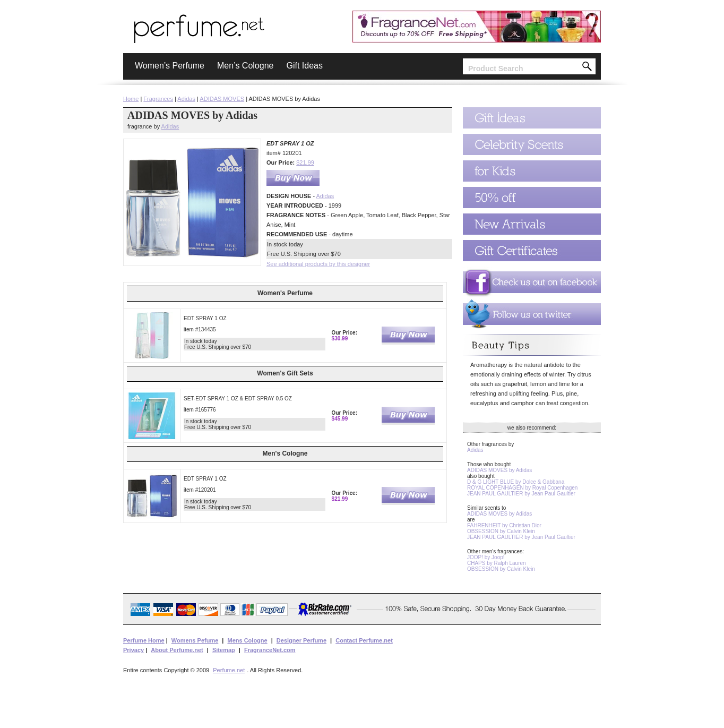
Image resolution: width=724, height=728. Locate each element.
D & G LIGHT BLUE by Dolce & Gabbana (516, 482)
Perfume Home (144, 640)
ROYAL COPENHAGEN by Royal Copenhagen (522, 488)
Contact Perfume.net (364, 640)
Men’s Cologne (245, 66)
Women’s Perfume (170, 66)
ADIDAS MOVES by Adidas (499, 470)
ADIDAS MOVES (222, 99)
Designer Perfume (301, 640)
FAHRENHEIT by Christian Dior (504, 525)
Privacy (133, 650)
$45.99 (340, 419)
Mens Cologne (247, 640)
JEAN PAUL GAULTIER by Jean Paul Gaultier (521, 494)
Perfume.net (229, 670)
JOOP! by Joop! (486, 557)
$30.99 (340, 339)
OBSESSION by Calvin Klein (501, 531)
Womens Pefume (195, 640)
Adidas (186, 99)
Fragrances (158, 99)
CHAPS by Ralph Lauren (497, 563)
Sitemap (224, 650)
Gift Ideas (304, 66)
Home (131, 99)
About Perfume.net (177, 650)
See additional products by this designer (318, 264)
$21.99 (305, 162)
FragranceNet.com (270, 650)
